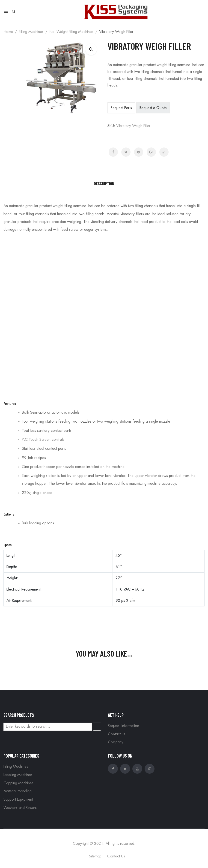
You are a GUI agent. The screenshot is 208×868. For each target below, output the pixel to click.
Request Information (123, 726)
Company (116, 742)
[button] (91, 49)
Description (104, 183)
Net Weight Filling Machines (71, 32)
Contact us (117, 734)
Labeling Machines (18, 775)
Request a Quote (153, 108)
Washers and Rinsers (20, 808)
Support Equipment (18, 799)
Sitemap (95, 856)
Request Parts (121, 108)
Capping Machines (18, 783)
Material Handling (18, 791)
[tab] (104, 184)
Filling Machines (31, 32)
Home (8, 32)
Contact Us (116, 856)
